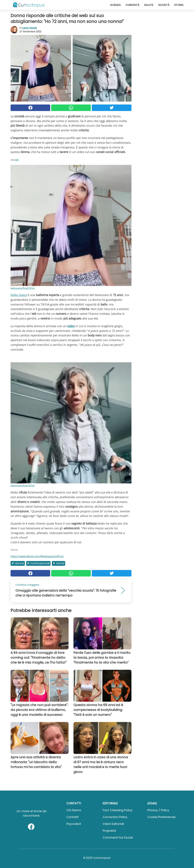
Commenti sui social (118, 837)
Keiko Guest (19, 295)
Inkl (16, 160)
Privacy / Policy (158, 810)
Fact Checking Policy (118, 810)
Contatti (72, 817)
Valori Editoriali (113, 824)
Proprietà (109, 831)
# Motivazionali (38, 563)
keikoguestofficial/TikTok (23, 288)
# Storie (58, 563)
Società (164, 5)
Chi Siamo (74, 810)
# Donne (18, 563)
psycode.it (74, 824)
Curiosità (132, 5)
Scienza (115, 5)
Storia (179, 5)
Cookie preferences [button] (162, 817)
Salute (149, 5)
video (71, 326)
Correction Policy (115, 817)
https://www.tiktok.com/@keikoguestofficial (37, 556)
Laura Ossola (29, 28)
